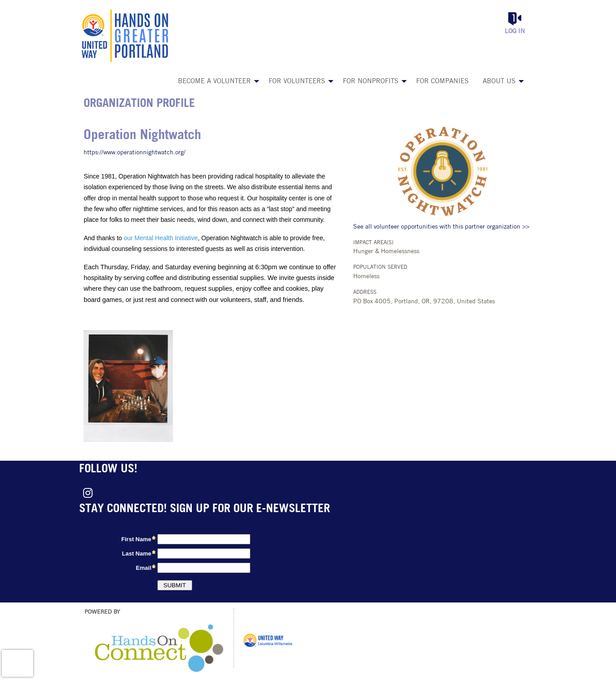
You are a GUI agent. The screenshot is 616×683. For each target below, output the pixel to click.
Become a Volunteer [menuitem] (214, 82)
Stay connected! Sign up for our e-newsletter (205, 509)
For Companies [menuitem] (442, 82)
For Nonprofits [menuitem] (371, 82)
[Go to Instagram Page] (86, 493)
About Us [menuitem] (499, 82)
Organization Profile (139, 104)
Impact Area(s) (373, 243)
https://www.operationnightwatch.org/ (135, 153)
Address (365, 293)
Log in (515, 32)
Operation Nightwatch (142, 136)
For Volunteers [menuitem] (297, 82)
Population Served (380, 267)
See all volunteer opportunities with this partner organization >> (441, 227)
